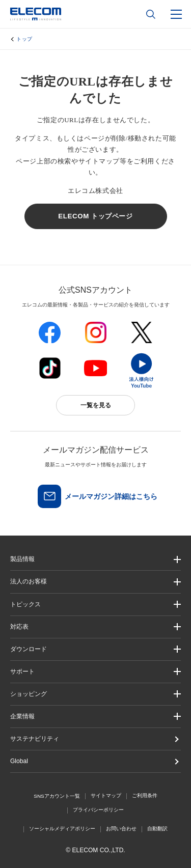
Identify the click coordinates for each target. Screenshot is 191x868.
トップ (24, 39)
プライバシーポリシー (98, 810)
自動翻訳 (157, 829)
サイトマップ (106, 795)
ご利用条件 (145, 795)
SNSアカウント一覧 (57, 796)
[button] (95, 605)
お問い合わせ (121, 829)
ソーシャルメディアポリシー (62, 829)
